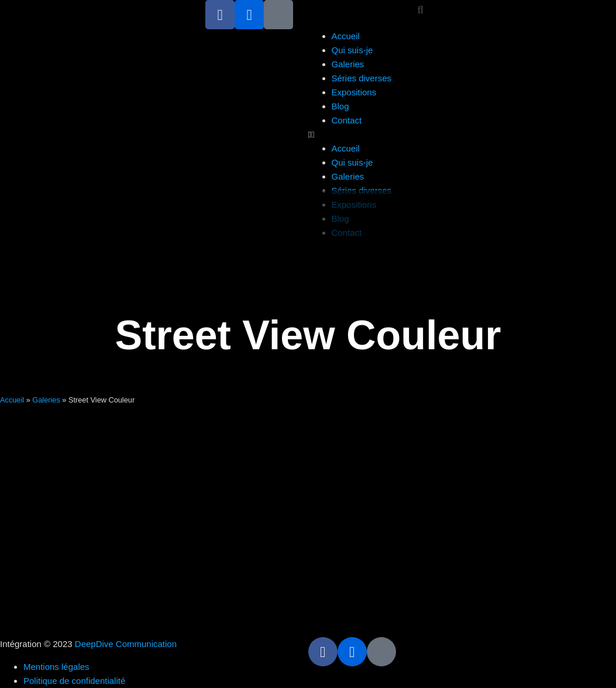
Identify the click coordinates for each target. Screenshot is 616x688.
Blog (340, 106)
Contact (347, 120)
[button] (420, 10)
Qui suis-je (352, 50)
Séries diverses (362, 78)
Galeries (348, 64)
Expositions (354, 92)
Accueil (346, 36)
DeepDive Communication (127, 644)
